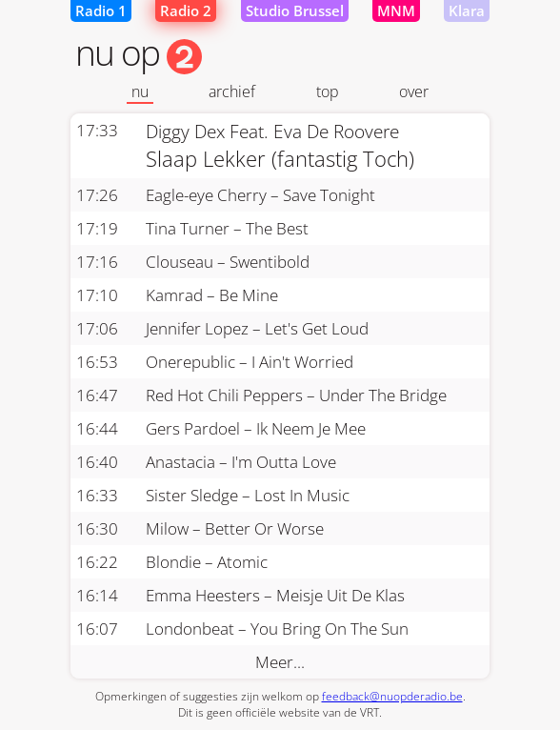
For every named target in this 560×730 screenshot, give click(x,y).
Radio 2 (186, 10)
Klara (467, 10)
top (328, 91)
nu (140, 91)
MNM (396, 10)
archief (232, 91)
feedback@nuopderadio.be (392, 696)
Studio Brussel (295, 10)
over (414, 91)
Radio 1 (101, 10)
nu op (139, 52)
